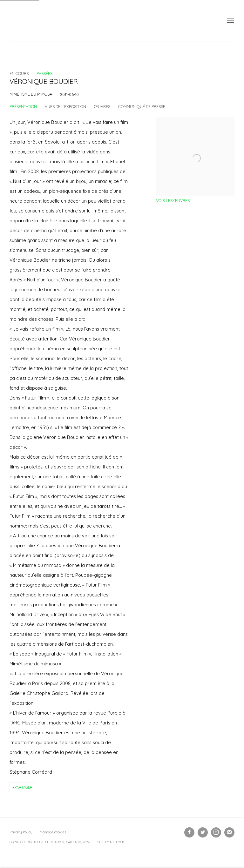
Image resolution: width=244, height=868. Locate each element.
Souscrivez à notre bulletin (229, 832)
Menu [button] (230, 21)
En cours (19, 73)
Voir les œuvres (173, 200)
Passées (44, 73)
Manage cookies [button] (53, 832)
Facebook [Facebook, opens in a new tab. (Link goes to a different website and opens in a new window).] (189, 832)
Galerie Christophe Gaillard (57, 21)
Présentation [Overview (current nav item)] (23, 106)
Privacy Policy (21, 832)
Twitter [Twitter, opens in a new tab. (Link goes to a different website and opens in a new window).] (203, 832)
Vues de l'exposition (65, 106)
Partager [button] (24, 787)
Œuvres (102, 106)
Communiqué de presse (142, 106)
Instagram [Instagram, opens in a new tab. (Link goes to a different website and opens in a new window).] (216, 832)
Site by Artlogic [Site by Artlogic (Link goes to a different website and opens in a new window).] (111, 842)
